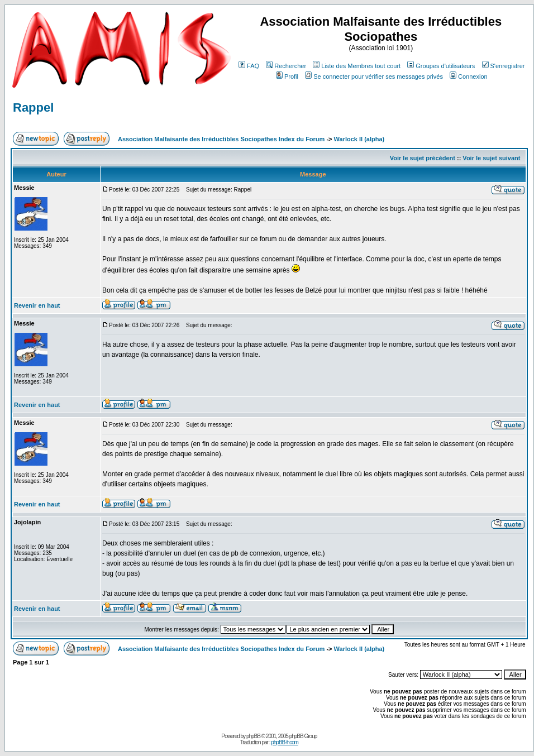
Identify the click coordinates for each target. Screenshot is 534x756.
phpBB (253, 736)
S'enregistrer (504, 66)
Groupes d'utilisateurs (441, 66)
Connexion (469, 76)
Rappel (33, 107)
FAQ (249, 66)
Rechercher (286, 66)
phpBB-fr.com (285, 742)
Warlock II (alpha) (359, 139)
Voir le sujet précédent (423, 158)
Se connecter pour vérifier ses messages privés (374, 76)
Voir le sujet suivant (491, 158)
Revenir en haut (37, 305)
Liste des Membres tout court (357, 66)
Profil (287, 76)
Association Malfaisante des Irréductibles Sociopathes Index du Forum (221, 139)
